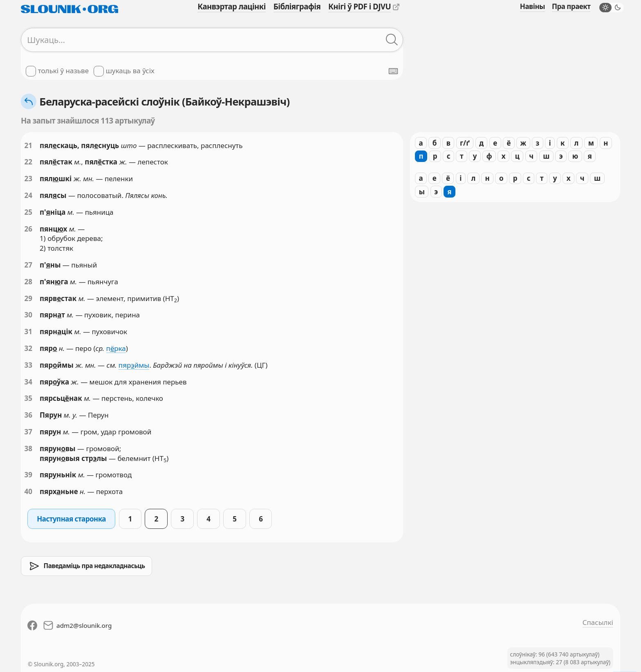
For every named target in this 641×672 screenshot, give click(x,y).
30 (28, 315)
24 (28, 195)
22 (28, 162)
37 (28, 432)
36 (28, 415)
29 (28, 298)
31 (28, 332)
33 (28, 365)
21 (28, 145)
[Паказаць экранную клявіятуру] (393, 71)
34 (28, 382)
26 (28, 229)
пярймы (134, 365)
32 (28, 348)
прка (116, 348)
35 (28, 398)
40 (28, 491)
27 (28, 265)
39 (28, 475)
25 (28, 212)
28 (28, 282)
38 (28, 448)
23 (28, 179)
